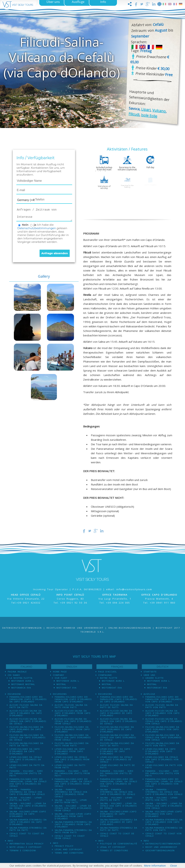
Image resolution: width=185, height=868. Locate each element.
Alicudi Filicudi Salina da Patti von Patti (162, 706)
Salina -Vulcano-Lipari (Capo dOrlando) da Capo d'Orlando (28, 814)
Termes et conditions (114, 850)
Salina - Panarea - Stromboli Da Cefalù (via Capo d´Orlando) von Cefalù (164, 792)
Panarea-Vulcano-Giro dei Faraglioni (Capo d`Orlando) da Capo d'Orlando (28, 699)
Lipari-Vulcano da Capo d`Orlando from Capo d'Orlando (70, 751)
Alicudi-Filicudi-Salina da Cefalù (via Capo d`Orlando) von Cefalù (164, 721)
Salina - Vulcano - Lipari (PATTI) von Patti (162, 799)
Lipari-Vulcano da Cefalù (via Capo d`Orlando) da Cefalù (26, 759)
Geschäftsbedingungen (160, 850)
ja (35, 225)
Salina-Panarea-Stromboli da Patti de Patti (119, 829)
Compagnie (105, 675)
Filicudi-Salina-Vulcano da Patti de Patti (117, 744)
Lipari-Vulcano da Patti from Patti (70, 766)
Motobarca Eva (21, 688)
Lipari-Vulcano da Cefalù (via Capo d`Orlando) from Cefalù (72, 759)
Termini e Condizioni (23, 850)
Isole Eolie (149, 116)
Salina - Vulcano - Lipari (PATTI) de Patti (116, 799)
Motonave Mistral (23, 684)
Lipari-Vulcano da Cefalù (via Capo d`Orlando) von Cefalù (162, 759)
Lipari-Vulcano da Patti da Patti (27, 766)
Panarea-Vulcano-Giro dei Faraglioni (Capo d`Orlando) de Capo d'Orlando (119, 699)
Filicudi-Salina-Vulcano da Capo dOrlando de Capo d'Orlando (117, 729)
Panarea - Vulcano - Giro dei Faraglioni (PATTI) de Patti (117, 773)
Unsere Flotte (154, 678)
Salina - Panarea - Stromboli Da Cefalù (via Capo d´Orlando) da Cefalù (27, 792)
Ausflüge (149, 694)
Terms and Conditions (69, 853)
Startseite (150, 672)
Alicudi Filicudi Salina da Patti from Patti (71, 706)
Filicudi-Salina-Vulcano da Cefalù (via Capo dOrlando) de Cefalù (118, 737)
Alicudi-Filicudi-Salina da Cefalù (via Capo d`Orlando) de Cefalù (118, 721)
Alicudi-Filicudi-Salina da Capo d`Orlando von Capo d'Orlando (163, 713)
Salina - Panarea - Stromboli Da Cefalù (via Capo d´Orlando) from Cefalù (71, 793)
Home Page (60, 672)
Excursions (60, 694)
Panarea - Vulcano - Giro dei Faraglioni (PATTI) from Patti (72, 773)
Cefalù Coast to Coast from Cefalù (70, 837)
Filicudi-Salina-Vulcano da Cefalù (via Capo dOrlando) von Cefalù (163, 737)
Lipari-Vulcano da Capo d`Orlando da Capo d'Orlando (25, 751)
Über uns (149, 675)
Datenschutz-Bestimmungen (22, 628)
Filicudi (134, 114)
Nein (25, 225)
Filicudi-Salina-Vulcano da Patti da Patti (26, 744)
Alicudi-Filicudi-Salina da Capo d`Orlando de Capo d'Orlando (116, 713)
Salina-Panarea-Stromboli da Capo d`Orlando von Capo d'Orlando (164, 822)
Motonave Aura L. (23, 681)
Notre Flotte (109, 678)
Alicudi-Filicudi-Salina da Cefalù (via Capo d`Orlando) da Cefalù (28, 721)
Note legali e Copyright (26, 847)
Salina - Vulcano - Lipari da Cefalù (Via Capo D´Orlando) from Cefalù (73, 808)
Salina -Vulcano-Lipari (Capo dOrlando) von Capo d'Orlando (164, 814)
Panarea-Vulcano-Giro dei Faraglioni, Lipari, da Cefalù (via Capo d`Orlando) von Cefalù (164, 783)
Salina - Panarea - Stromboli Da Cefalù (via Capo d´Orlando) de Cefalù (118, 792)
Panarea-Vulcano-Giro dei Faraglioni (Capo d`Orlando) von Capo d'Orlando (164, 699)
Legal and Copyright (68, 849)
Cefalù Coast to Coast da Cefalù (27, 835)
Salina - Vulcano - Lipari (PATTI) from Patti (71, 801)
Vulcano (159, 111)
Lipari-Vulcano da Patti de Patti (117, 766)
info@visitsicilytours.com (134, 589)
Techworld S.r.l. (93, 632)
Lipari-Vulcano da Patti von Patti (164, 766)
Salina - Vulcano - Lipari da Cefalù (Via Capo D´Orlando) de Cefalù (118, 806)
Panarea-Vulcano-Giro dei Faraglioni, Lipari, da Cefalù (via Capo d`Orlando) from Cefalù (73, 783)
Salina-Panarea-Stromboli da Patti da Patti (28, 829)
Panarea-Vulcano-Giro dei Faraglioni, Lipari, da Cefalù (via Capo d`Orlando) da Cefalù (28, 783)
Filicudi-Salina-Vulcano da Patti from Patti (72, 744)
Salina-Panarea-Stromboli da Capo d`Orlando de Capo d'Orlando (119, 822)
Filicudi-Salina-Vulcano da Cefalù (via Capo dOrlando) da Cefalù (27, 737)
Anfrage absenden (55, 253)
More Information (155, 865)
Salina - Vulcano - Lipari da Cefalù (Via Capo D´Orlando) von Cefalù (164, 806)
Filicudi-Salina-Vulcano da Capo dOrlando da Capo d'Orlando (26, 729)
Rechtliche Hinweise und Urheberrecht (75, 628)
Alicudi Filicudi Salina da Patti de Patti (116, 706)
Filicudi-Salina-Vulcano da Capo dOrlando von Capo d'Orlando (162, 729)
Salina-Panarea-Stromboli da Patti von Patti (164, 829)
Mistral (61, 684)
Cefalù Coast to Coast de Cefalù (117, 835)
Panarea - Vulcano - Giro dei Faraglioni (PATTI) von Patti (162, 773)
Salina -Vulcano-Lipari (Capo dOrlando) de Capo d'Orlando (118, 814)
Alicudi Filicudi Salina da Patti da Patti (26, 706)
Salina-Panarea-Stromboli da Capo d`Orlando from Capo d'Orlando (73, 824)
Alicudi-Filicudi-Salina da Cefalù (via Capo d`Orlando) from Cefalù (73, 721)
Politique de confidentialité (119, 844)
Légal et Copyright (113, 847)
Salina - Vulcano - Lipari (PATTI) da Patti (26, 799)
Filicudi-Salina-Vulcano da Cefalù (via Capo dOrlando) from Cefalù (73, 737)
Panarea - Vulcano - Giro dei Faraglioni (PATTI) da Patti (26, 773)
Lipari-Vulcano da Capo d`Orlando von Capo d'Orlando (161, 751)
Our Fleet (61, 678)
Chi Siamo (14, 675)
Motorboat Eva (66, 688)
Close (173, 865)
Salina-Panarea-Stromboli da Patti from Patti (73, 831)
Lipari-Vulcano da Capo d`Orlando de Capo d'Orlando (115, 751)
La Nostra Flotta (21, 678)
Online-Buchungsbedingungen (130, 628)
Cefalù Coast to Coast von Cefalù (163, 835)
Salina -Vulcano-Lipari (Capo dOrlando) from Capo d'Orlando (73, 816)
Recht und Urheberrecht (161, 847)
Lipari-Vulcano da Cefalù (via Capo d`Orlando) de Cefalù (116, 759)
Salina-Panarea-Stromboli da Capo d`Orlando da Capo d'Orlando (28, 822)
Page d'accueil (108, 672)
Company (58, 675)
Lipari (146, 110)
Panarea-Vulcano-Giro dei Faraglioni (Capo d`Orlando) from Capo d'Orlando (73, 699)
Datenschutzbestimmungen (37, 228)
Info (10, 841)
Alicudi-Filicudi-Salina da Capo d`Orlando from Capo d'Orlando (73, 713)
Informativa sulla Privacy (27, 844)
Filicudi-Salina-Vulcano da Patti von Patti (162, 744)
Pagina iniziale (17, 672)
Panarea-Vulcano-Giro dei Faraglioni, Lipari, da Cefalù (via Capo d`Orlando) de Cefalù (119, 783)
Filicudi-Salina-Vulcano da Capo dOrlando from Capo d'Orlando (72, 729)
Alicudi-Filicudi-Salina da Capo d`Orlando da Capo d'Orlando (26, 713)
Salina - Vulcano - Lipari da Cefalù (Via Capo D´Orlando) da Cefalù (28, 806)
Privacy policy (64, 846)
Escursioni (14, 694)
